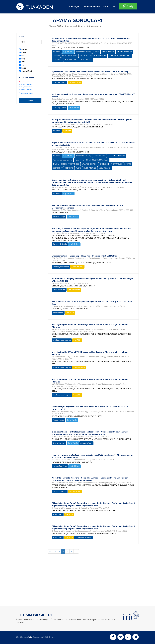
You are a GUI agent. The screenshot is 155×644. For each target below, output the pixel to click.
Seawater (56, 56)
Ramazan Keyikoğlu (60, 244)
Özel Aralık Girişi (26, 93)
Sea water (122, 156)
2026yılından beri (26, 84)
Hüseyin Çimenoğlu (60, 491)
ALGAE (78, 168)
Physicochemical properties (63, 160)
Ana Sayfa (74, 7)
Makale (24, 49)
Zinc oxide (112, 156)
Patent (24, 52)
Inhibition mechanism (125, 52)
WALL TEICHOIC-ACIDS (90, 164)
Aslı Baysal (57, 52)
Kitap (23, 59)
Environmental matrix (70, 56)
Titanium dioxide (99, 156)
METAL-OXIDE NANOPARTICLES (120, 56)
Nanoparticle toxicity (83, 52)
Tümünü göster (25, 82)
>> (76, 551)
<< (51, 551)
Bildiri (24, 68)
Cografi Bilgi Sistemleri (83, 537)
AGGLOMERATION (105, 168)
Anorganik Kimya (86, 443)
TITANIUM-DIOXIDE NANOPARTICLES (93, 56)
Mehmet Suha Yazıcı (60, 466)
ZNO (82, 60)
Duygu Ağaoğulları (59, 82)
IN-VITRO (128, 164)
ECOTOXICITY (58, 60)
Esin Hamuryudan (59, 443)
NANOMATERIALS (71, 60)
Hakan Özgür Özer (59, 290)
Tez (23, 65)
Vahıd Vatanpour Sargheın (62, 340)
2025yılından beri (26, 87)
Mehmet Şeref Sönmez (61, 267)
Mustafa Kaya (58, 514)
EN (114, 7)
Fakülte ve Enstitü (91, 7)
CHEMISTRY (69, 168)
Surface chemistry (108, 52)
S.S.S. (106, 7)
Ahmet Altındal (58, 313)
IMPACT (89, 60)
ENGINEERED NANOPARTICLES (111, 164)
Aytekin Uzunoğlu (59, 217)
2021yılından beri (26, 89)
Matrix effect (79, 160)
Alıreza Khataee (58, 420)
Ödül (23, 62)
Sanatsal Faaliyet (28, 71)
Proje (23, 55)
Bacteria (96, 52)
